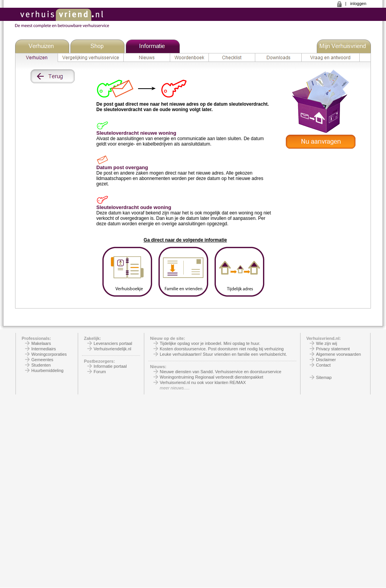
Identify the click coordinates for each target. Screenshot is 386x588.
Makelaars (41, 343)
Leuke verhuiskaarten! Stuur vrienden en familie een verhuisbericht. (223, 354)
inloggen (358, 3)
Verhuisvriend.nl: (324, 338)
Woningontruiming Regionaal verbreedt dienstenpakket (212, 377)
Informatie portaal (110, 366)
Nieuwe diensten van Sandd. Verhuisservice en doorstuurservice (220, 372)
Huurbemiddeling (47, 370)
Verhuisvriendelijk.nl (112, 349)
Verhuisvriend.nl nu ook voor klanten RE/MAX (203, 382)
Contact (323, 365)
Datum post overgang (122, 167)
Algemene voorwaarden (338, 354)
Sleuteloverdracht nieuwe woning (136, 133)
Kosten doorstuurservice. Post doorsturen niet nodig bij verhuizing (222, 349)
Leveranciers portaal (113, 343)
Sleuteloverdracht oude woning (134, 207)
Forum (100, 372)
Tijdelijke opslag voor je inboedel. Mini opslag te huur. (210, 343)
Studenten (41, 365)
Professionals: (36, 338)
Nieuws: (158, 367)
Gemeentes (42, 360)
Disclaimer (326, 360)
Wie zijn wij (326, 343)
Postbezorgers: (99, 361)
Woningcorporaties (49, 354)
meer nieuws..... (175, 388)
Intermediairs (44, 349)
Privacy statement (333, 349)
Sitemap (324, 377)
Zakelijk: (92, 338)
